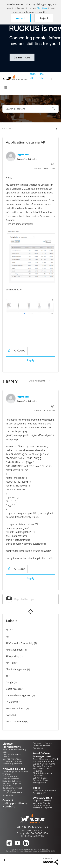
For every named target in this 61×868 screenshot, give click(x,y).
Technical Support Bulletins (12, 784)
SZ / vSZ (9, 128)
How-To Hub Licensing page (14, 751)
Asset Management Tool (45, 759)
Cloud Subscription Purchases (43, 774)
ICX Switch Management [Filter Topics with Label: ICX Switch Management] (19, 695)
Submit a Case (40, 778)
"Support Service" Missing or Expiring (43, 807)
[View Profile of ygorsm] (23, 154)
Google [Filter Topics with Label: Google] (10, 682)
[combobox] (30, 109)
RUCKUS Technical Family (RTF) (12, 789)
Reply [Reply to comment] (30, 578)
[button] (21, 18)
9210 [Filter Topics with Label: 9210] (8, 630)
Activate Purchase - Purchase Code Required (43, 768)
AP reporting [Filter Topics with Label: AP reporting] (13, 656)
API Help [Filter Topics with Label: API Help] (10, 663)
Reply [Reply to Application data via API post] (30, 360)
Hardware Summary (43, 761)
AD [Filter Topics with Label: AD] (7, 637)
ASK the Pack (42, 80)
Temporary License (12, 764)
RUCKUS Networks (33, 827)
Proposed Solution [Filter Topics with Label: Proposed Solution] (16, 708)
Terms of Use (11, 851)
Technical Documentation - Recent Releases (11, 776)
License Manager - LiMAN (12, 755)
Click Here (42, 8)
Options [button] (56, 129)
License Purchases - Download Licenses (13, 760)
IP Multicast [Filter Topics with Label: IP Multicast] (12, 702)
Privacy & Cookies (24, 851)
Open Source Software (44, 790)
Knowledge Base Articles (15, 772)
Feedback (38, 748)
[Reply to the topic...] (35, 599)
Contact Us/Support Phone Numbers (43, 744)
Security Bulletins (11, 781)
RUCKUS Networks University (12, 794)
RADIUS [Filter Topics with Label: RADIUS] (10, 715)
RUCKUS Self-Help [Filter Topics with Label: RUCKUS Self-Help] (15, 721)
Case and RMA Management (40, 781)
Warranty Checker (42, 803)
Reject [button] (44, 18)
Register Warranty (42, 801)
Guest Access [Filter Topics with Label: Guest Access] (13, 689)
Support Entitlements (44, 764)
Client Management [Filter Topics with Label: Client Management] (16, 669)
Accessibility (39, 793)
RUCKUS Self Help (33, 80)
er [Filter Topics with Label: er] (7, 676)
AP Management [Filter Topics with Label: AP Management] (15, 650)
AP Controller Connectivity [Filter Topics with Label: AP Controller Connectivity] (20, 643)
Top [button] (4, 860)
